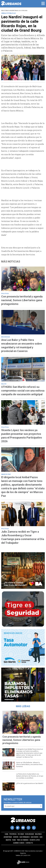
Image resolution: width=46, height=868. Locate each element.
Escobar (21, 834)
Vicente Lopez (35, 840)
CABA (6, 834)
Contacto (29, 843)
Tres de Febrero (23, 840)
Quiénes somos (19, 843)
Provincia (13, 834)
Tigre (14, 840)
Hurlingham (29, 834)
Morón (16, 837)
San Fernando (25, 837)
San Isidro (35, 837)
